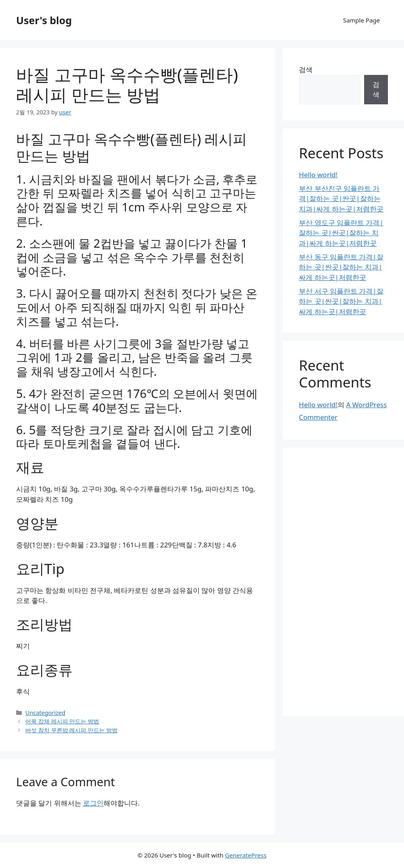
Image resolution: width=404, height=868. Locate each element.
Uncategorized (45, 713)
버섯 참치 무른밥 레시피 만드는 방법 (71, 730)
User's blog (44, 20)
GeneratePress (246, 855)
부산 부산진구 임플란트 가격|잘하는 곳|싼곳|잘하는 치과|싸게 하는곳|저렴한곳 (341, 199)
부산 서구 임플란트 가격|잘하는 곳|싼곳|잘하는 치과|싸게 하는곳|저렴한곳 (341, 301)
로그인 (93, 803)
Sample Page (362, 20)
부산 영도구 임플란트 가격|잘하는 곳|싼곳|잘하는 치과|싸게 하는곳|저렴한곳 (341, 233)
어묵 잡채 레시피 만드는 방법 (62, 721)
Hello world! (318, 175)
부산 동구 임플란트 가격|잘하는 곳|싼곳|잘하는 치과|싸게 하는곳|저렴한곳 (341, 267)
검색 (306, 69)
